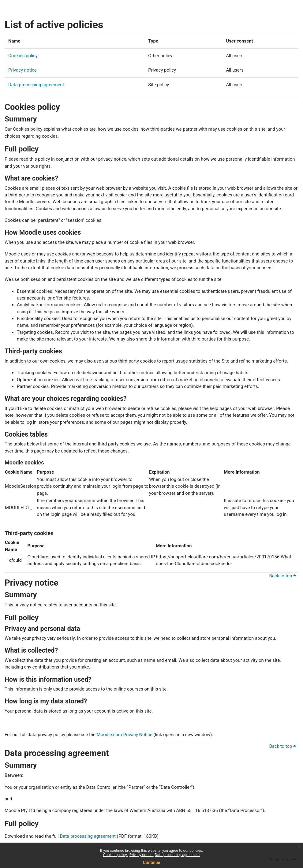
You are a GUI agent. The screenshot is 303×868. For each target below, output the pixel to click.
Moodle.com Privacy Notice (125, 735)
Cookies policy (115, 855)
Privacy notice (141, 855)
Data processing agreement (177, 855)
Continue (152, 862)
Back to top (282, 576)
